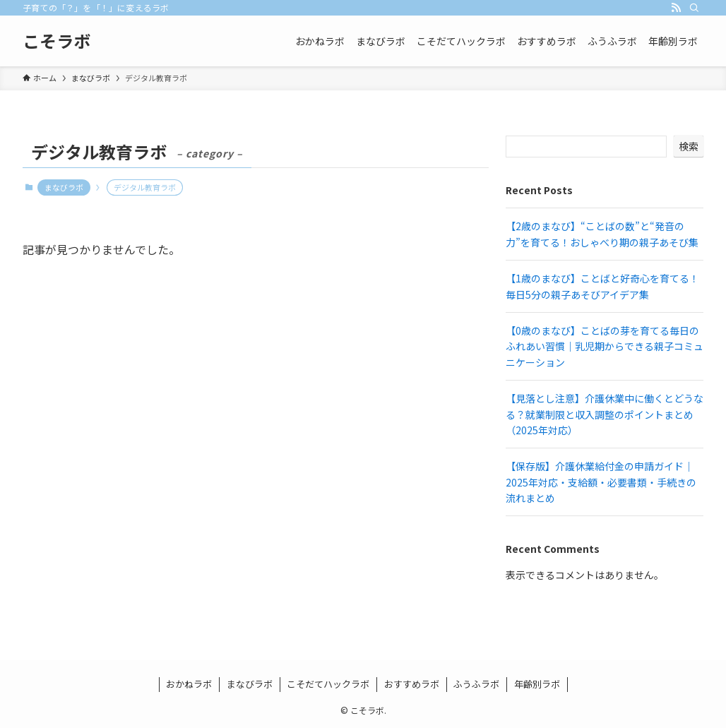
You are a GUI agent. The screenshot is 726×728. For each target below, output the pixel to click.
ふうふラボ (476, 684)
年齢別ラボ (537, 684)
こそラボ (56, 41)
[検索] (694, 8)
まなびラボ (64, 187)
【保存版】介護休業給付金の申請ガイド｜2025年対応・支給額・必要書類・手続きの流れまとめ (601, 482)
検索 (689, 146)
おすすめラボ (412, 684)
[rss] (676, 8)
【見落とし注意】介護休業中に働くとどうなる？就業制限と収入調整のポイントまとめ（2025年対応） (605, 414)
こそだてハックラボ (328, 684)
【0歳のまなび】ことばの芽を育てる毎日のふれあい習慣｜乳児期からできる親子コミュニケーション (605, 346)
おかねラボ (189, 684)
